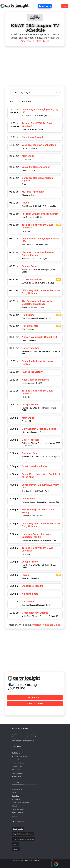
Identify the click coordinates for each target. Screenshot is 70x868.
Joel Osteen (28, 499)
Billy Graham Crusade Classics (39, 429)
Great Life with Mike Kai (35, 466)
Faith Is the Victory (32, 372)
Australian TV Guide (18, 763)
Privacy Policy (38, 860)
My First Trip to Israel (34, 192)
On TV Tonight (16, 753)
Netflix (14, 792)
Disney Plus (15, 796)
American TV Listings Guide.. (46, 625)
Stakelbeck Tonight (32, 137)
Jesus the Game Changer (36, 167)
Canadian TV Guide (18, 766)
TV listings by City (18, 829)
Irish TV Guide (16, 770)
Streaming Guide (17, 789)
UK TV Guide (16, 760)
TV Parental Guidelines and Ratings (23, 839)
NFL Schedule (16, 799)
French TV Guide (17, 773)
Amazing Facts (30, 594)
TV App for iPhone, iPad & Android (23, 834)
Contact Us (16, 849)
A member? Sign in (35, 704)
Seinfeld (14, 806)
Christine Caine (30, 453)
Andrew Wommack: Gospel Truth (40, 337)
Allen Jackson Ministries (35, 380)
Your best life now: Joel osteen (39, 145)
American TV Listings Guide (35, 41)
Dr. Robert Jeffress (32, 279)
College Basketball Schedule (20, 803)
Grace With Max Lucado (35, 613)
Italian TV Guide (17, 776)
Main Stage (28, 156)
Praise (25, 203)
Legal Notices (29, 860)
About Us (15, 844)
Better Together (30, 348)
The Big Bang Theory (18, 809)
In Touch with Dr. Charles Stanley (40, 214)
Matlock (14, 816)
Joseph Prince (30, 266)
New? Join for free (35, 698)
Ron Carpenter (30, 326)
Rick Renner (29, 315)
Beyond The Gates (17, 813)
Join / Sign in (45, 6)
